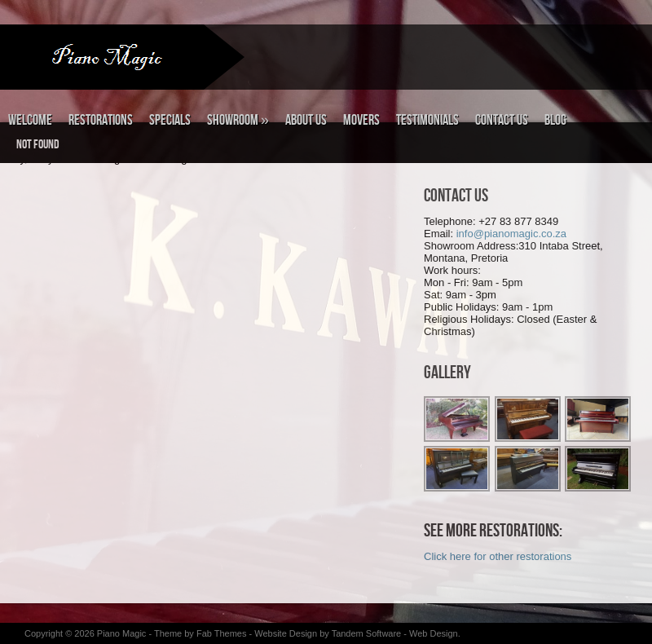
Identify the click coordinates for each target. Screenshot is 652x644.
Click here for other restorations (498, 556)
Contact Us (502, 120)
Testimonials (427, 120)
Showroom (238, 120)
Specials (170, 120)
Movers (361, 120)
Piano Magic (122, 633)
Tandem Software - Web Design (395, 633)
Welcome (30, 120)
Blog (555, 120)
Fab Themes (223, 633)
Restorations (101, 120)
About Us (306, 120)
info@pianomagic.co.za (511, 234)
